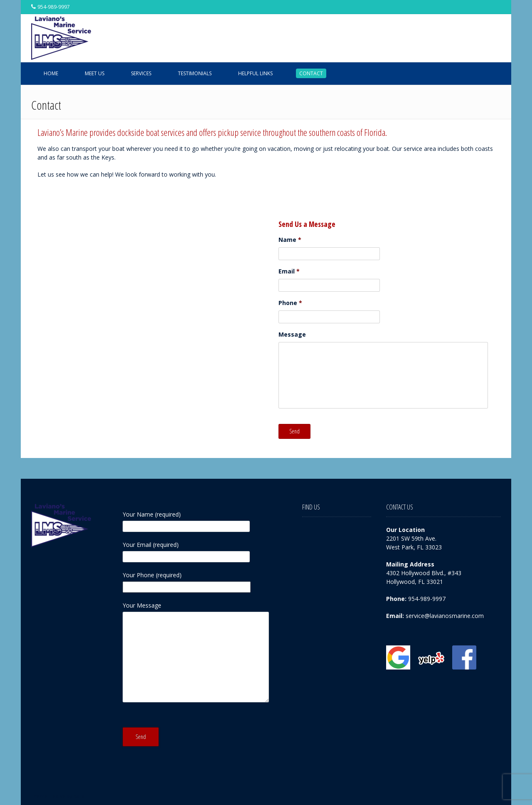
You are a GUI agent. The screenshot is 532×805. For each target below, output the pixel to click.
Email (289, 271)
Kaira (79, 796)
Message (292, 335)
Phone (290, 303)
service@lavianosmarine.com (445, 616)
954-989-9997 (427, 599)
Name (290, 240)
